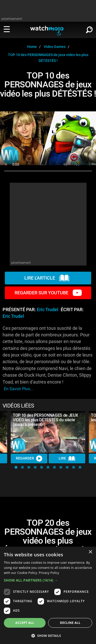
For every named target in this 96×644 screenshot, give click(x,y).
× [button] (90, 552)
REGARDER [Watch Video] (29, 458)
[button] (16, 467)
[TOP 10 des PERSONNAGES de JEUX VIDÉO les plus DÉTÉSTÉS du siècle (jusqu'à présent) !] (48, 432)
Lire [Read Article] (67, 458)
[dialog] (48, 595)
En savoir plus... (18, 389)
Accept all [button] (25, 623)
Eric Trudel (48, 310)
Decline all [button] (70, 623)
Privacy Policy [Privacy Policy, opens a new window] (49, 573)
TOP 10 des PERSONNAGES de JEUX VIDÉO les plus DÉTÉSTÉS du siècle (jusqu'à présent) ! (45, 420)
